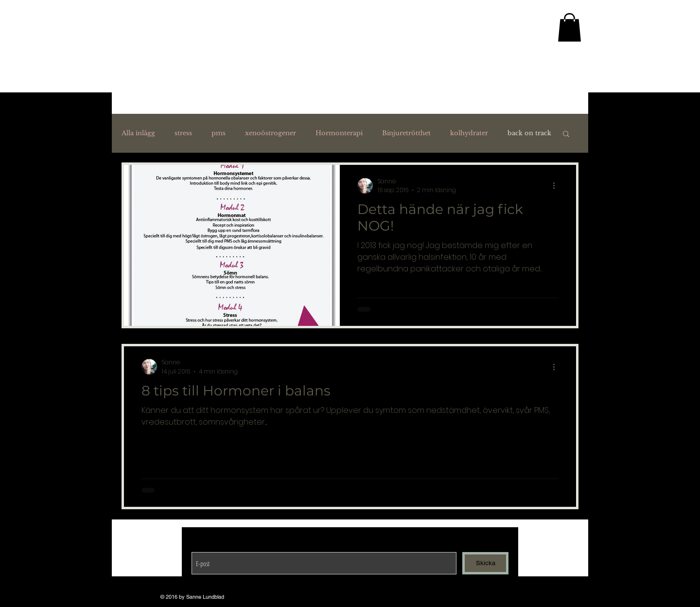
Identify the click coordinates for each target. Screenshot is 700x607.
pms (219, 133)
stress (183, 133)
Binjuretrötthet (406, 133)
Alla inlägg (138, 133)
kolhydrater (469, 133)
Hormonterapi (339, 133)
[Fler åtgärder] (557, 186)
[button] (566, 134)
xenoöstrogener (271, 133)
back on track (529, 133)
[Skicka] (485, 563)
